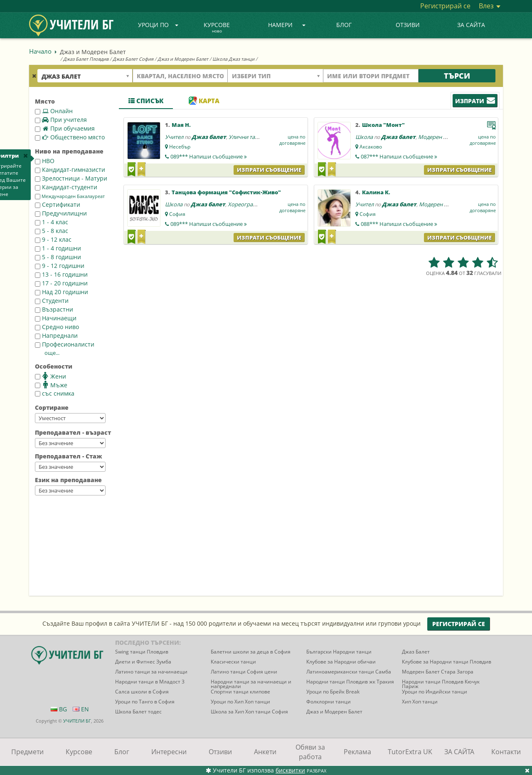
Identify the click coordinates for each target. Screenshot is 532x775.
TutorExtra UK (410, 752)
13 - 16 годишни (61, 274)
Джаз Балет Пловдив (86, 59)
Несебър (180, 147)
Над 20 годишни (62, 292)
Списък (146, 101)
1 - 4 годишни (58, 248)
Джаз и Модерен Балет (183, 59)
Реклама (357, 752)
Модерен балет (438, 137)
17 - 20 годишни (61, 283)
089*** (209, 156)
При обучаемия (65, 128)
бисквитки (290, 770)
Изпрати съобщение (269, 170)
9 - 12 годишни (60, 266)
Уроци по (158, 25)
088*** (399, 224)
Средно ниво (57, 327)
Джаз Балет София (133, 59)
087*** (399, 156)
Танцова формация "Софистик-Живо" (226, 192)
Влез (490, 6)
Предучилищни (61, 213)
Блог (344, 25)
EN (81, 709)
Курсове (217, 28)
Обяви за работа (310, 752)
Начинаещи (56, 318)
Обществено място (70, 137)
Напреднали (56, 336)
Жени (50, 376)
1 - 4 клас (52, 222)
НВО (45, 161)
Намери (287, 25)
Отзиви (408, 25)
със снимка (55, 393)
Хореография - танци (255, 204)
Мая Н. (181, 125)
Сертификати (58, 204)
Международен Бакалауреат (70, 196)
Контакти (506, 752)
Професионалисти (65, 344)
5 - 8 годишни (58, 257)
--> (70, 418)
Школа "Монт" (383, 125)
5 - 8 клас (52, 231)
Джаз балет (209, 137)
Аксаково (371, 147)
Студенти (52, 301)
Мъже (51, 385)
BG (59, 709)
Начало (40, 51)
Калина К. (376, 192)
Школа (364, 137)
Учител (174, 137)
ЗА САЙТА (471, 25)
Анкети (265, 752)
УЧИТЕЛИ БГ (77, 721)
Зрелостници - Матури (71, 178)
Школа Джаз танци (233, 59)
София (177, 214)
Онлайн (54, 111)
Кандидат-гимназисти (70, 170)
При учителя (61, 120)
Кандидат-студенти (66, 187)
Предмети (27, 752)
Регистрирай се (445, 6)
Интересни (169, 752)
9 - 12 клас (53, 239)
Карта (204, 101)
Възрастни (54, 309)
